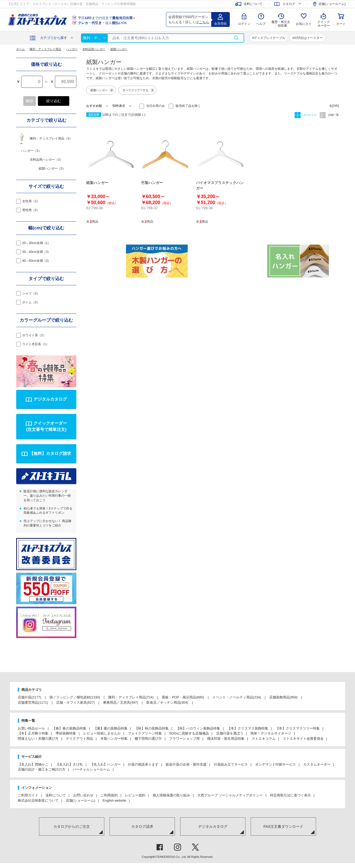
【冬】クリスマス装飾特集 (248, 728)
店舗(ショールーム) (81, 800)
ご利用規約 (109, 795)
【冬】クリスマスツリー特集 (298, 728)
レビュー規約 (135, 795)
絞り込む (54, 101)
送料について (56, 795)
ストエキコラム (264, 739)
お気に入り (304, 24)
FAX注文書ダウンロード (283, 826)
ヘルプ (261, 24)
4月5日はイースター (308, 38)
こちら (204, 22)
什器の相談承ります (143, 764)
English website (114, 800)
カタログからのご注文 (72, 826)
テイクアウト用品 (79, 739)
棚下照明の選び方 (148, 739)
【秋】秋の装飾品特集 (152, 728)
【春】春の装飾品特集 (69, 728)
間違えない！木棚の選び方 (38, 739)
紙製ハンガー (102, 90)
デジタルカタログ (50, 399)
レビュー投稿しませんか (102, 733)
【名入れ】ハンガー (105, 764)
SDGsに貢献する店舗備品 (189, 733)
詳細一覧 (333, 115)
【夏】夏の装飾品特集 (111, 728)
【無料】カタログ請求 (50, 453)
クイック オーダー (324, 20)
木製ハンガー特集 (114, 739)
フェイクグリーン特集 (145, 733)
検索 (236, 38)
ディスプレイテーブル (270, 38)
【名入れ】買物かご (33, 764)
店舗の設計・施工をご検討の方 (42, 769)
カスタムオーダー (317, 764)
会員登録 (220, 24)
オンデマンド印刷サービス (276, 764)
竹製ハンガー (152, 183)
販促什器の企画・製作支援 (186, 764)
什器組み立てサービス (231, 764)
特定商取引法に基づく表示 (290, 795)
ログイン (244, 24)
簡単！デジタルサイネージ (271, 733)
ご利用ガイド (28, 795)
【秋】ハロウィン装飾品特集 (198, 728)
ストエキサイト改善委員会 (303, 739)
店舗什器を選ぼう (230, 733)
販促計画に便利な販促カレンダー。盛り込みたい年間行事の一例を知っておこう (47, 496)
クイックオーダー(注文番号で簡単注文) (47, 426)
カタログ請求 (142, 826)
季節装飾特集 (66, 733)
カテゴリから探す (54, 38)
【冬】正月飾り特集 (33, 733)
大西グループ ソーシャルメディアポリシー (230, 795)
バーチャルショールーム (91, 769)
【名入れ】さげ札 (69, 764)
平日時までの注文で (107, 18)
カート (341, 24)
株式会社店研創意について (38, 800)
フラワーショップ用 (184, 739)
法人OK (102, 23)
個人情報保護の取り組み (171, 795)
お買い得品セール (31, 728)
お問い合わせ (83, 795)
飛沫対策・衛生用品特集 (226, 739)
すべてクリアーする (139, 90)
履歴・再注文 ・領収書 (281, 24)
